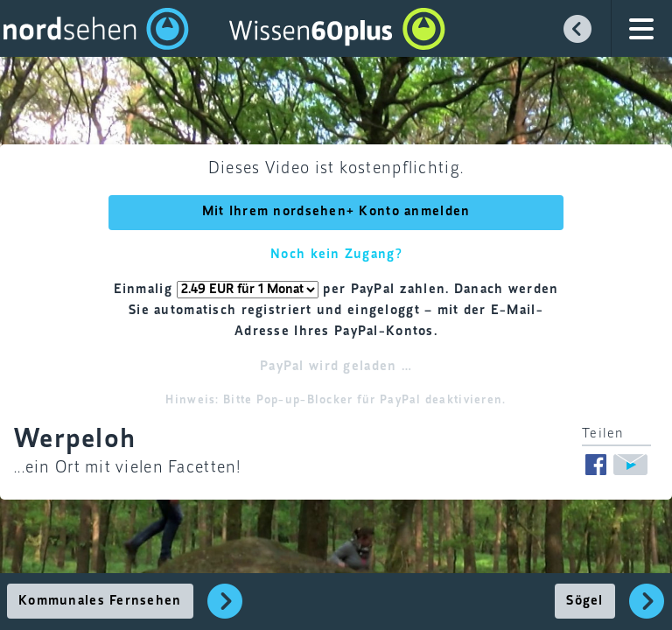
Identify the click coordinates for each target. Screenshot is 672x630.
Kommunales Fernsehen (100, 601)
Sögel (584, 601)
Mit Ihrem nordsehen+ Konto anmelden (336, 212)
